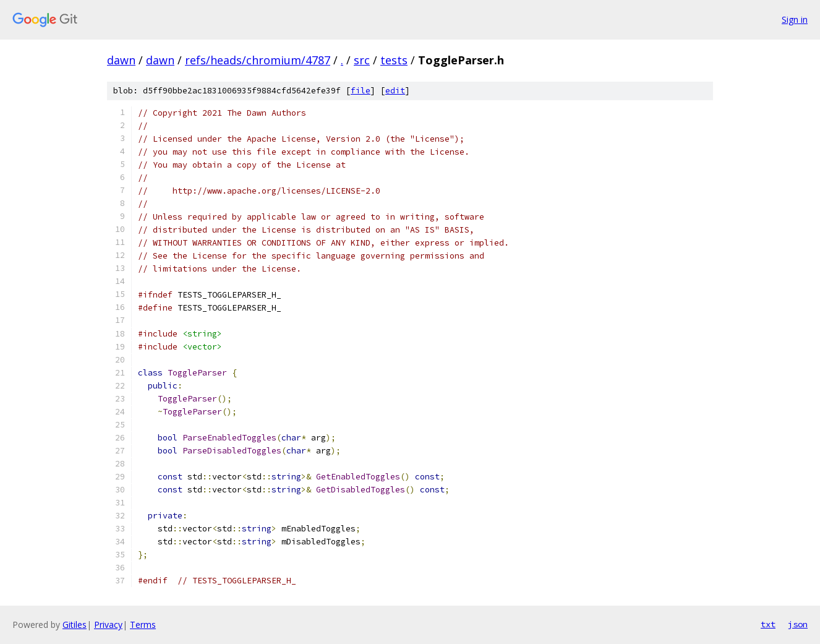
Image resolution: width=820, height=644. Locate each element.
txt (768, 624)
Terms (143, 625)
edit (395, 91)
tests (394, 60)
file (361, 91)
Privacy (108, 625)
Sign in (795, 19)
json (798, 624)
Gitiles (75, 625)
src (362, 60)
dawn (121, 60)
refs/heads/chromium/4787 (258, 60)
